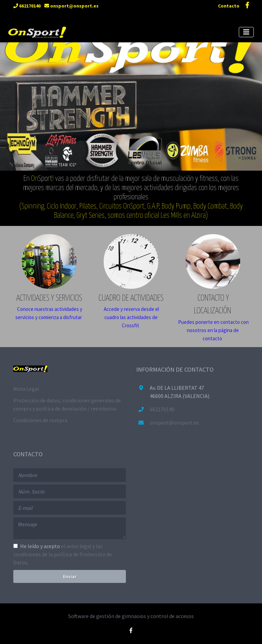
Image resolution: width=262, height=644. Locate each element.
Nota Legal (26, 389)
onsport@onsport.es (71, 6)
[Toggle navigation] (246, 32)
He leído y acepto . (63, 554)
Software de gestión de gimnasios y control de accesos (131, 616)
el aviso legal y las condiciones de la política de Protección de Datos (63, 554)
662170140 (27, 6)
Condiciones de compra (40, 420)
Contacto (229, 6)
